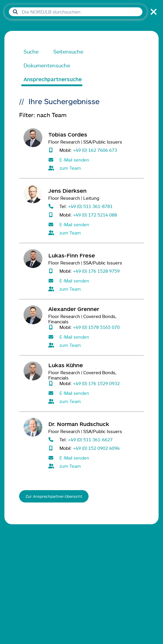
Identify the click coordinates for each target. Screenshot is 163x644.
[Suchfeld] (76, 12)
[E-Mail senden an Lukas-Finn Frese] (94, 281)
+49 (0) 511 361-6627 (90, 439)
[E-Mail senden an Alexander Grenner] (94, 337)
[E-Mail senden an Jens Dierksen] (94, 224)
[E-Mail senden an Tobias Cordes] (94, 160)
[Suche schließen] (153, 12)
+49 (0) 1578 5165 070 (96, 327)
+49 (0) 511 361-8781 (90, 206)
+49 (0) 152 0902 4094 (96, 448)
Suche (31, 51)
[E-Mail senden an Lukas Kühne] (94, 393)
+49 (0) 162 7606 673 (95, 150)
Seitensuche (68, 51)
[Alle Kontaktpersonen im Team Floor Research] (94, 168)
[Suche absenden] (15, 12)
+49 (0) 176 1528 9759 (96, 271)
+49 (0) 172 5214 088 (95, 215)
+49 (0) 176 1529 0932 (96, 383)
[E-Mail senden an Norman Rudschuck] (94, 458)
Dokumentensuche (47, 65)
